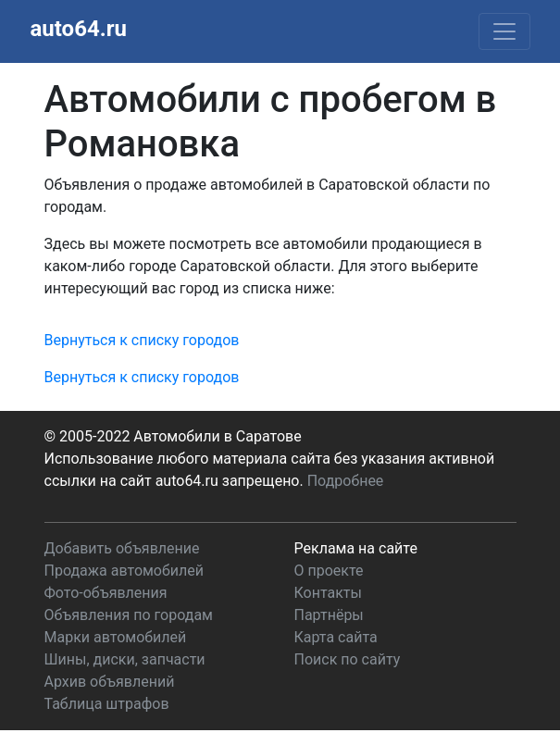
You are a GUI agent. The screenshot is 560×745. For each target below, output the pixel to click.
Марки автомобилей (116, 637)
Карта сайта (336, 637)
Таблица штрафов (107, 704)
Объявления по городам (129, 615)
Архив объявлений (110, 682)
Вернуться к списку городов (142, 340)
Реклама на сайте (356, 548)
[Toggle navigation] (504, 31)
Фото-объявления (106, 593)
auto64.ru (79, 29)
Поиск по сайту (348, 659)
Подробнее (346, 481)
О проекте (329, 571)
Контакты (328, 593)
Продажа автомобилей (124, 571)
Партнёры (329, 615)
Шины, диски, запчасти (125, 659)
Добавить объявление (122, 548)
